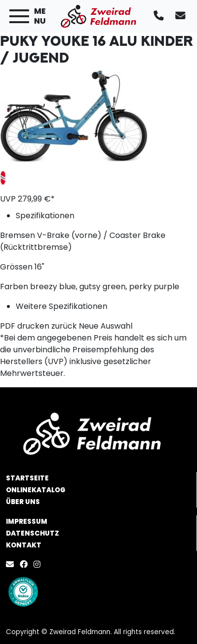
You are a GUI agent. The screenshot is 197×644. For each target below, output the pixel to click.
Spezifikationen (45, 216)
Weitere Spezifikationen (62, 306)
